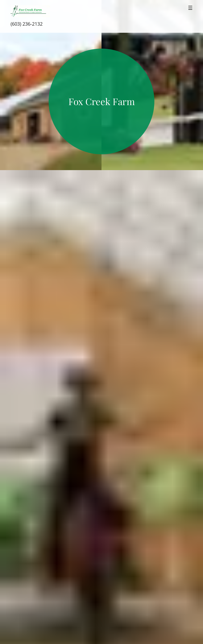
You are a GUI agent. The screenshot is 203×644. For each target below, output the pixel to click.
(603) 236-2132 (27, 24)
